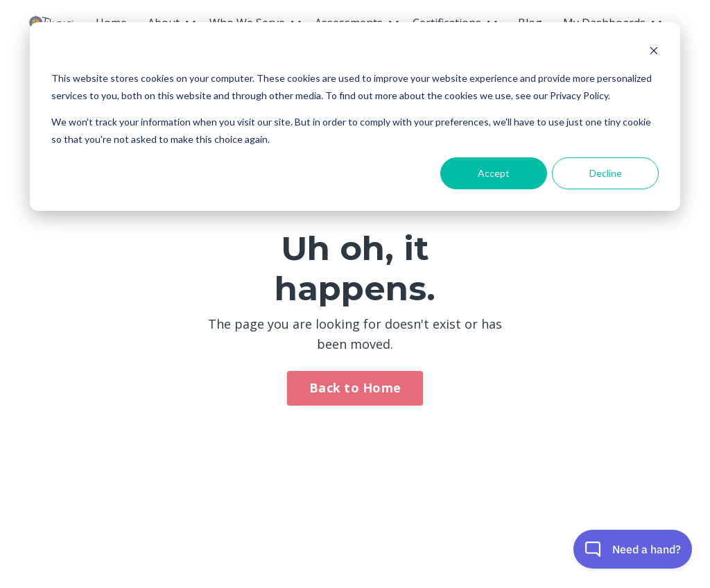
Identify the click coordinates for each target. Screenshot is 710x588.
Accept (494, 173)
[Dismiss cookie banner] (654, 52)
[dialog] (355, 116)
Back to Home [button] (355, 388)
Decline (606, 173)
